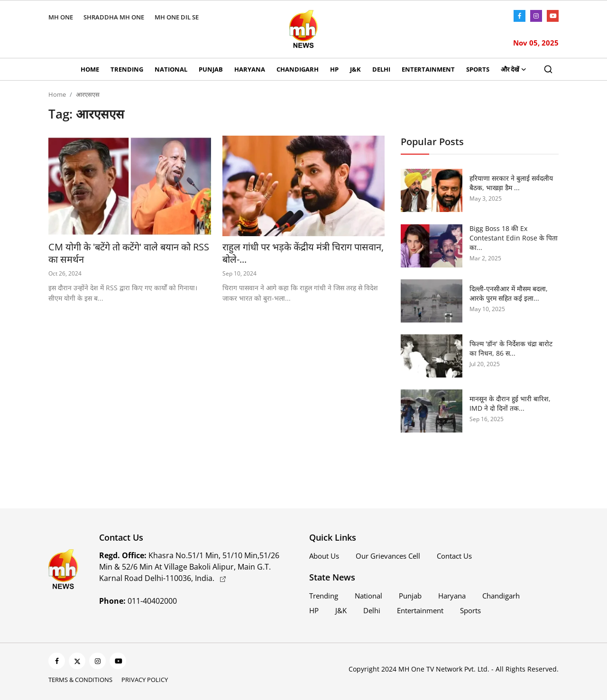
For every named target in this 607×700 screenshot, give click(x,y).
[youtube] (118, 661)
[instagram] (97, 661)
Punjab (211, 69)
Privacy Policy (145, 680)
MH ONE (61, 17)
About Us (324, 556)
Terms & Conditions (80, 680)
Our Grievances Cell (388, 556)
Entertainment (428, 69)
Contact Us (454, 556)
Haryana (250, 69)
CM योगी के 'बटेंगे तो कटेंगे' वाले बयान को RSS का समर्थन (129, 253)
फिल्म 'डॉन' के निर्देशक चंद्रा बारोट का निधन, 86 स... (511, 348)
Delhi (381, 69)
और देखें (514, 69)
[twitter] (77, 661)
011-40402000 (138, 601)
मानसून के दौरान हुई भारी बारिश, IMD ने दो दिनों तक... (510, 403)
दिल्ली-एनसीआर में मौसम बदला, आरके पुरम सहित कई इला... (509, 293)
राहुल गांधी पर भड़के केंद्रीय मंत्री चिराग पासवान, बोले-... (303, 253)
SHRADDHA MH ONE (114, 17)
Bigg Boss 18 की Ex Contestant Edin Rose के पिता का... (514, 238)
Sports (478, 69)
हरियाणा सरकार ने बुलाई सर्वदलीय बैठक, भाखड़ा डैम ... (511, 183)
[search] (548, 69)
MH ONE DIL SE (177, 17)
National (171, 69)
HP (334, 69)
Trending (127, 69)
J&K (355, 69)
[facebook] (57, 661)
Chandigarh (298, 69)
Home (90, 69)
